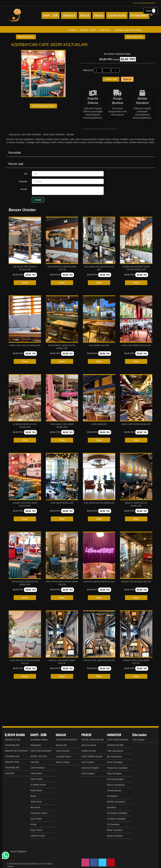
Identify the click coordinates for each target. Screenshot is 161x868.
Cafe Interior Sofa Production (84, 139)
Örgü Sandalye (114, 774)
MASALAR (61, 735)
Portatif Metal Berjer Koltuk (142, 142)
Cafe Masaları (63, 751)
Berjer (33, 796)
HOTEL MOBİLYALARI (93, 740)
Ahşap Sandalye (115, 836)
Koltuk (34, 824)
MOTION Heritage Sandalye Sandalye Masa (108, 142)
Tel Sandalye (113, 824)
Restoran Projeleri (90, 768)
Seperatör (10, 773)
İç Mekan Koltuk (38, 785)
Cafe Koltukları (38, 768)
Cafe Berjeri (36, 773)
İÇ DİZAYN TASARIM (15, 735)
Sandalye (112, 807)
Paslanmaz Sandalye (117, 768)
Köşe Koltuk (36, 830)
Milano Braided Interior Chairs (72, 142)
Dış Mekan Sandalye (117, 813)
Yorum (24, 189)
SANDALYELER (114, 735)
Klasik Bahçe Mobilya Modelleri (113, 139)
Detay (25, 283)
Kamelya (35, 762)
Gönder (38, 200)
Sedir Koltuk (36, 779)
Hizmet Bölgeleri (18, 851)
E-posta (23, 181)
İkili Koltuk (35, 807)
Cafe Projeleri (88, 774)
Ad (26, 174)
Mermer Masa (63, 762)
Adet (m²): (88, 70)
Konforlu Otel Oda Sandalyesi (20, 139)
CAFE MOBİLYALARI (92, 757)
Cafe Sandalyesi (115, 751)
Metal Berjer (36, 790)
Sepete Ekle (111, 79)
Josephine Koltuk (39, 813)
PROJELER (86, 735)
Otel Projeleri (88, 762)
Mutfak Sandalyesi (116, 802)
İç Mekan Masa (63, 757)
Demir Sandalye (115, 762)
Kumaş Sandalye (115, 779)
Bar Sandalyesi (114, 757)
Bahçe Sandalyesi (116, 785)
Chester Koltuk (38, 836)
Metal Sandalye (115, 830)
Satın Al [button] (127, 79)
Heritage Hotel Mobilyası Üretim (42, 142)
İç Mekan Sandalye (116, 819)
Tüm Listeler (139, 740)
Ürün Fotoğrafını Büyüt (43, 106)
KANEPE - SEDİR (38, 735)
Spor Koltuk (36, 819)
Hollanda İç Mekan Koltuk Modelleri (52, 139)
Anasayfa (72, 30)
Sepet (151, 11)
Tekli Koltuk (36, 802)
